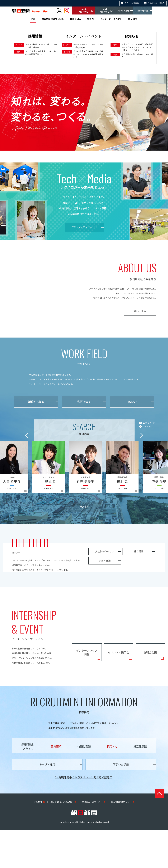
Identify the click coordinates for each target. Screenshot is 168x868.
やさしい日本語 (132, 3)
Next (142, 435)
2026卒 (104, 11)
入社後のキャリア (28, 580)
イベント (87, 54)
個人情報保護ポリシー (121, 840)
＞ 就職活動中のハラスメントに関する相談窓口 (84, 815)
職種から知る (36, 402)
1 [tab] (80, 146)
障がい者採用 (143, 11)
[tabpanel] (84, 112)
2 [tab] (83, 146)
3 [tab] (86, 146)
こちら (130, 50)
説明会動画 (150, 683)
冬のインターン (80, 44)
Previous (27, 435)
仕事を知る (76, 19)
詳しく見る (140, 311)
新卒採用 (133, 19)
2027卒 (83, 11)
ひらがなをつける (156, 3)
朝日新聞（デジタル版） (62, 840)
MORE (84, 507)
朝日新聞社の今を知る (53, 19)
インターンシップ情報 (87, 683)
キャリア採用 (124, 11)
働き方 (91, 19)
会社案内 (38, 840)
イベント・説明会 (118, 683)
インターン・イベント (111, 19)
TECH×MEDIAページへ (85, 227)
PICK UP (132, 402)
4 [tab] (90, 146)
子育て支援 (28, 590)
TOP (33, 19)
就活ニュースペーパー (92, 840)
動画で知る (84, 402)
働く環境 (62, 580)
